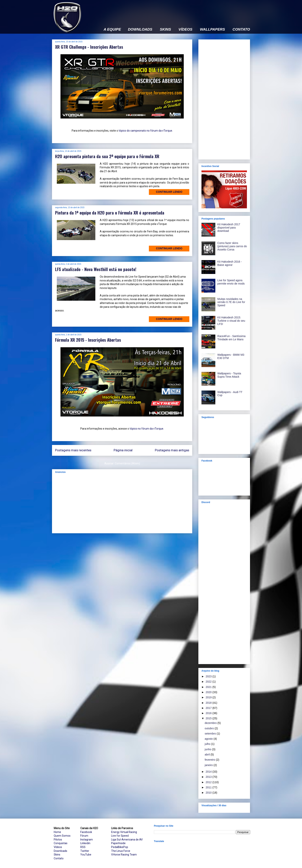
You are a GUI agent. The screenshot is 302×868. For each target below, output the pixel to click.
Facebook (86, 832)
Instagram (87, 840)
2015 (209, 718)
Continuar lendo (169, 192)
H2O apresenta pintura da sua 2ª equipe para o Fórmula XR (107, 156)
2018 (209, 703)
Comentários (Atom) (127, 463)
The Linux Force (121, 851)
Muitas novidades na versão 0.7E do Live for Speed (231, 302)
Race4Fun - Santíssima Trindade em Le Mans (232, 338)
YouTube (86, 855)
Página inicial (123, 450)
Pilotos (58, 840)
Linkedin (85, 843)
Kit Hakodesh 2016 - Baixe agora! (230, 263)
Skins (57, 855)
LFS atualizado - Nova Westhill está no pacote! (96, 269)
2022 (209, 682)
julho (208, 744)
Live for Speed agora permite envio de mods (231, 282)
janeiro (209, 765)
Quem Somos (62, 836)
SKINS (165, 29)
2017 (209, 708)
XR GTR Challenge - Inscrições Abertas (89, 47)
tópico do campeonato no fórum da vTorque (145, 131)
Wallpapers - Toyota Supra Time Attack (229, 375)
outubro (210, 728)
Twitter (85, 851)
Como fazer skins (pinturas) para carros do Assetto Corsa (232, 246)
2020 (209, 692)
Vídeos (58, 847)
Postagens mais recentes (73, 450)
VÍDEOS (185, 29)
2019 (209, 697)
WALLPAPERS (213, 29)
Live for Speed (120, 836)
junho (208, 749)
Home (57, 832)
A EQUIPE (112, 29)
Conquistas (61, 843)
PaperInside (118, 843)
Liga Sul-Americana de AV (127, 840)
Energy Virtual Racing (124, 832)
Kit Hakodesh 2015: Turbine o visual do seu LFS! (231, 321)
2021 (209, 687)
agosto (209, 739)
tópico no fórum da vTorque (146, 429)
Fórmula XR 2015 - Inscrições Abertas (88, 340)
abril (208, 754)
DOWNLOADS (140, 29)
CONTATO (241, 29)
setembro (211, 734)
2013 (209, 777)
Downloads (60, 851)
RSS (83, 847)
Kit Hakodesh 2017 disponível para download (229, 228)
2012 (209, 782)
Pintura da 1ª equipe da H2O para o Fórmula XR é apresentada (110, 213)
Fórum (84, 836)
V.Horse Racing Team (124, 855)
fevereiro (210, 760)
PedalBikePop (120, 847)
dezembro (211, 723)
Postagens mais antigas (172, 450)
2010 (209, 793)
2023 (209, 676)
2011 (209, 787)
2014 (209, 772)
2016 (209, 713)
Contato (59, 858)
